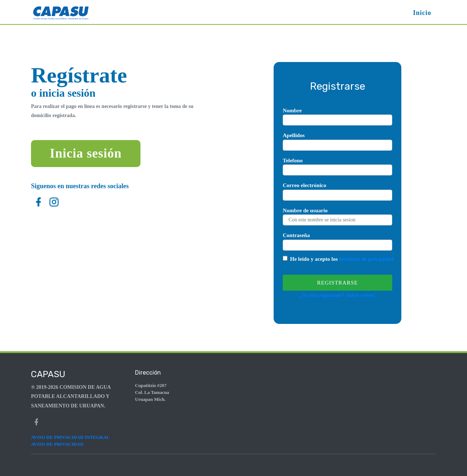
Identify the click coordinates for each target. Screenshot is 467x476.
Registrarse (337, 283)
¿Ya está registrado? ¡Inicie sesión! (338, 295)
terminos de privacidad (366, 259)
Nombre (292, 111)
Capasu (48, 374)
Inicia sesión (86, 153)
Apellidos (294, 135)
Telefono (293, 160)
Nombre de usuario (305, 210)
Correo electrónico (304, 185)
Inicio (422, 13)
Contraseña (296, 235)
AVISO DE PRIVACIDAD (57, 444)
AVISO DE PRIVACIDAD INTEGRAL (70, 437)
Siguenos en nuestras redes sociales (80, 186)
